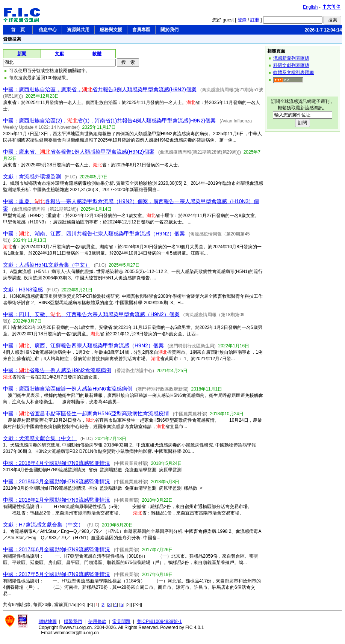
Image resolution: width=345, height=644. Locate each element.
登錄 (242, 20)
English (310, 7)
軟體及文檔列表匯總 (294, 72)
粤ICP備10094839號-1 (159, 621)
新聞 (22, 54)
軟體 (97, 54)
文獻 (59, 54)
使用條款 (97, 621)
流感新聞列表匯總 (291, 58)
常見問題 (121, 621)
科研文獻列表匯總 (291, 65)
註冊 (255, 20)
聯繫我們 (73, 621)
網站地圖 (48, 621)
